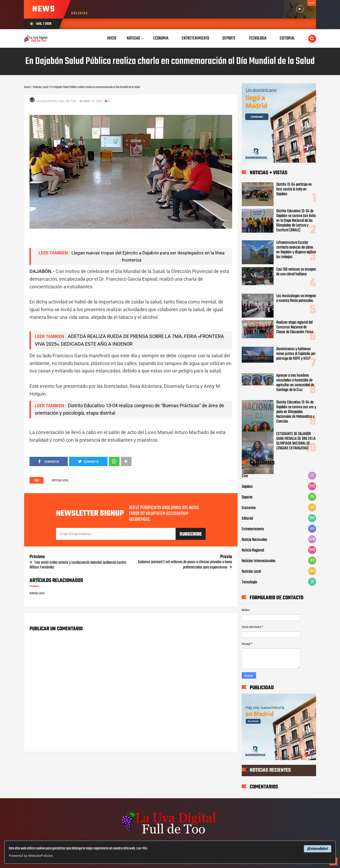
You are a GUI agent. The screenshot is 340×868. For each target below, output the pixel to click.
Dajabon (247, 487)
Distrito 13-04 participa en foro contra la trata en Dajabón (294, 189)
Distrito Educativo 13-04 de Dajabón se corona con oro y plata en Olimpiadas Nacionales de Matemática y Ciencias (296, 412)
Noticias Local (60, 481)
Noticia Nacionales (254, 540)
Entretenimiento (253, 529)
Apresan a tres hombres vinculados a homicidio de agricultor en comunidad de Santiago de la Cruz (295, 383)
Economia (249, 508)
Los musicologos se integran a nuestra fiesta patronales (296, 298)
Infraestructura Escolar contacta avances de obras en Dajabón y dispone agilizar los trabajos (296, 250)
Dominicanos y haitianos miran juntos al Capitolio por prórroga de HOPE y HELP (296, 354)
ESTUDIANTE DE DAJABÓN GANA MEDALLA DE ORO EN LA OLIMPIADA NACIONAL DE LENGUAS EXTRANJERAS (296, 441)
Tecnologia (249, 582)
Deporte (247, 497)
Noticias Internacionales (259, 561)
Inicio (112, 38)
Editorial (247, 519)
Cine (245, 476)
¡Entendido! (318, 849)
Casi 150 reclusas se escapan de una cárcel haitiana (296, 272)
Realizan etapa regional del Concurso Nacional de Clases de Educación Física (295, 327)
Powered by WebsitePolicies (31, 856)
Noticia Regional (253, 550)
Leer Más (142, 849)
